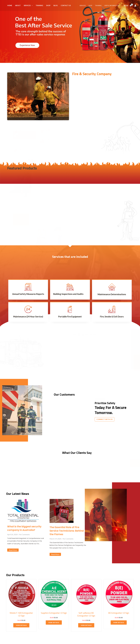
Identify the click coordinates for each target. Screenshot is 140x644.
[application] (32, 5)
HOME (10, 5)
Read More (13, 550)
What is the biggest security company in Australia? (24, 528)
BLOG (56, 5)
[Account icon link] (135, 6)
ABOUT (18, 5)
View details (21, 625)
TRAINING (39, 5)
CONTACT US (66, 5)
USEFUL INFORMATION (112, 6)
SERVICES (28, 5)
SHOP (48, 5)
